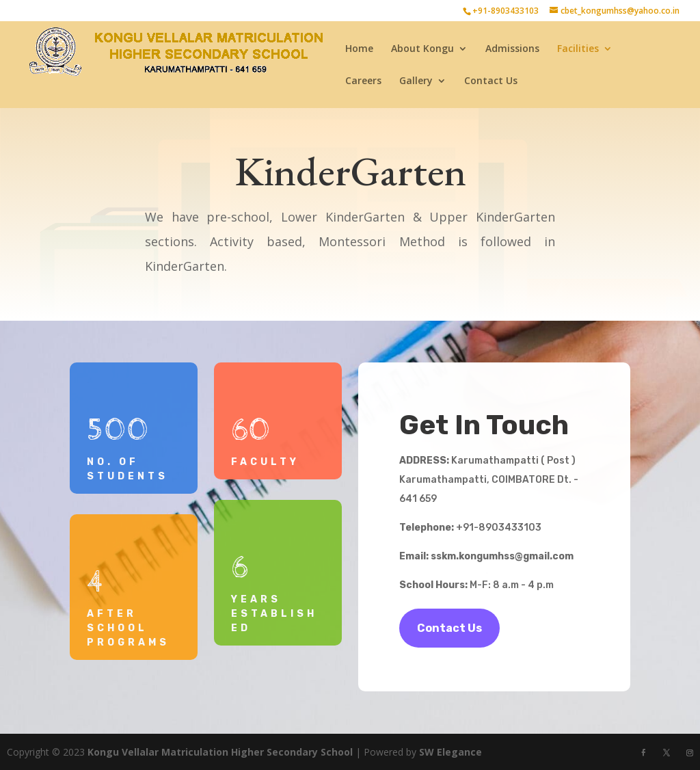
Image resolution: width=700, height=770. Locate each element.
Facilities (578, 49)
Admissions (512, 49)
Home (359, 49)
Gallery (416, 81)
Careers (363, 81)
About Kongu (422, 49)
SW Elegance (450, 752)
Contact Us (491, 81)
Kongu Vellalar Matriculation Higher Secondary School (220, 752)
